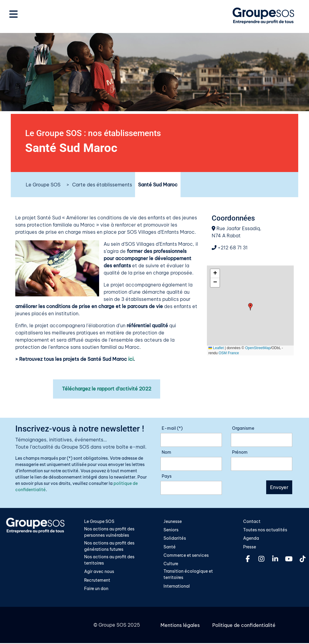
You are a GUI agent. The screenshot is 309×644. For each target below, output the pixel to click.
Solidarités (175, 539)
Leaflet (216, 348)
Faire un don (96, 589)
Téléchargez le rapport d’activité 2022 (107, 389)
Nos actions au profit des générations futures (109, 546)
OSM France (229, 353)
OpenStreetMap (258, 348)
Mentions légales (180, 626)
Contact (252, 521)
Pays (167, 476)
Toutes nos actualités (265, 530)
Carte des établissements (102, 185)
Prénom (240, 452)
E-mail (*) (172, 428)
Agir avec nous (99, 572)
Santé (170, 547)
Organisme (243, 428)
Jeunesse (173, 521)
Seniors (171, 530)
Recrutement (97, 581)
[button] (250, 307)
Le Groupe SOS (43, 185)
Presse (250, 547)
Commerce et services (186, 556)
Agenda (251, 539)
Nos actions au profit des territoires (109, 561)
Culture (171, 564)
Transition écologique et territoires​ (188, 575)
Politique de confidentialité (243, 626)
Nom (166, 452)
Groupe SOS (112, 626)
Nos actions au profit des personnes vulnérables (109, 532)
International (177, 587)
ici (131, 359)
